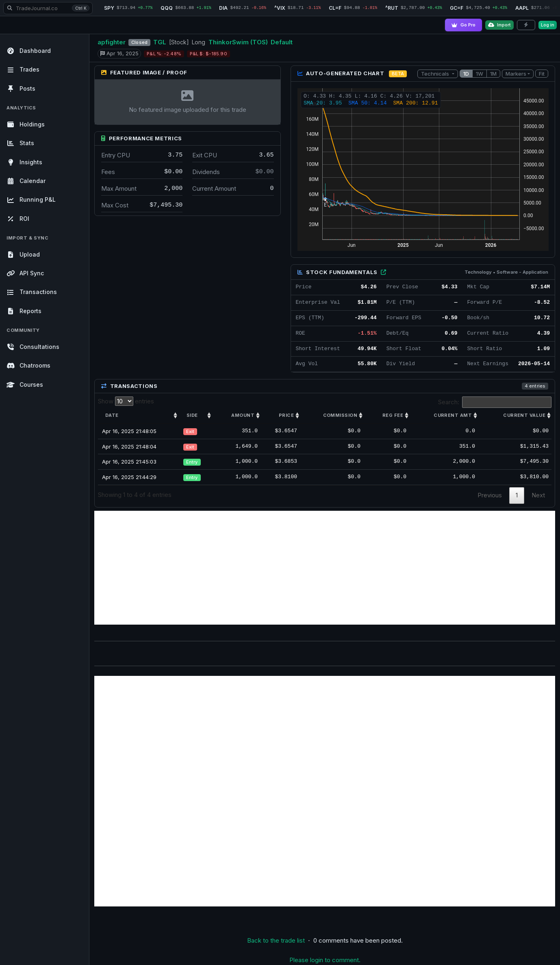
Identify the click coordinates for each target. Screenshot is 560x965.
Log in (548, 25)
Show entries (126, 401)
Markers (516, 74)
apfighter (112, 42)
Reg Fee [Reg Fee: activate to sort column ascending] (393, 415)
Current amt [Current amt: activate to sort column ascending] (453, 415)
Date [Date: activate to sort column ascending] (112, 415)
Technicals (436, 74)
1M (493, 74)
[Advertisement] (325, 568)
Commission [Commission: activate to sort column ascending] (340, 415)
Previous (490, 495)
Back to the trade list (276, 940)
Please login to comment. (325, 960)
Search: (495, 402)
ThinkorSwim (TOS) (238, 42)
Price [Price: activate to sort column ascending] (286, 415)
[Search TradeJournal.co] (48, 8)
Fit (542, 74)
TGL (160, 42)
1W (480, 74)
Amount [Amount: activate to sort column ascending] (243, 415)
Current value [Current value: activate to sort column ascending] (524, 415)
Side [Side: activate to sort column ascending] (192, 415)
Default (282, 42)
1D (466, 74)
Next (538, 495)
